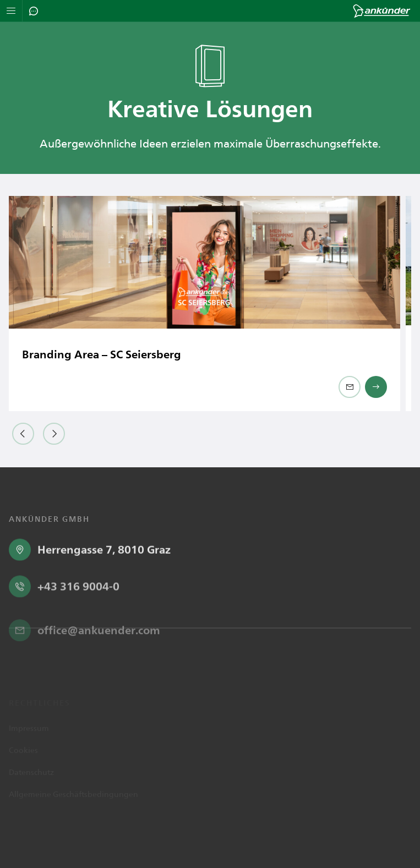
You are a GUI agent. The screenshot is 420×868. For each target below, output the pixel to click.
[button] (23, 434)
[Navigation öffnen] (11, 11)
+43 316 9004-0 (78, 621)
